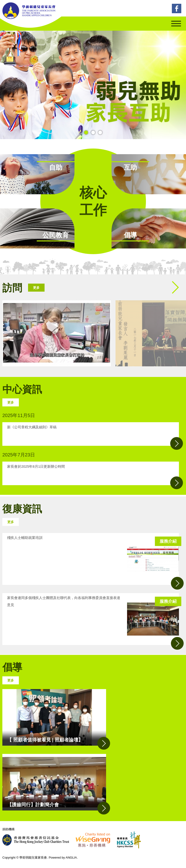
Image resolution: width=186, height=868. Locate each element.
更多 (36, 288)
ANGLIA (71, 858)
